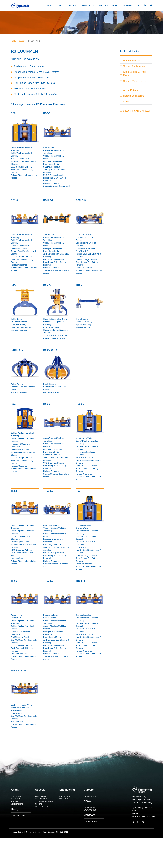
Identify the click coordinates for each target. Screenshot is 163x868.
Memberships (17, 804)
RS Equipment (41, 799)
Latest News (89, 807)
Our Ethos (16, 796)
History (15, 801)
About (50, 5)
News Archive (90, 810)
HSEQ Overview (18, 815)
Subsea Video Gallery (135, 81)
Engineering (87, 5)
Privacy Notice (17, 832)
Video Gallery (42, 807)
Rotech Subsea (131, 61)
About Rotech (130, 90)
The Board (16, 799)
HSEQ (61, 5)
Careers (103, 5)
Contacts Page (91, 821)
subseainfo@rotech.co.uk (137, 111)
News (115, 5)
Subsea (72, 5)
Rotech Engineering (134, 96)
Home (13, 41)
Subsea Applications (134, 66)
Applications (41, 796)
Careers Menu (90, 796)
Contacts (128, 5)
